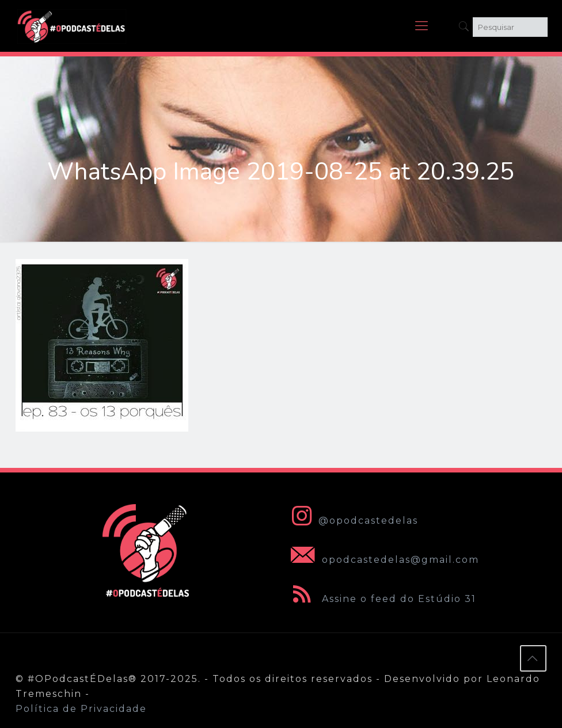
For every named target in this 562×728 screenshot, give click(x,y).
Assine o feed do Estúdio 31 (381, 599)
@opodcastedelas (352, 521)
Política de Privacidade (81, 709)
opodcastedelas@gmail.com (383, 560)
